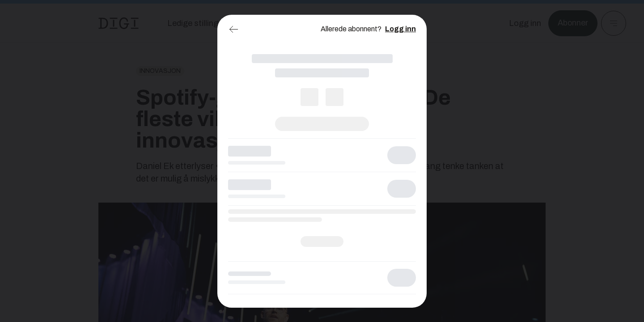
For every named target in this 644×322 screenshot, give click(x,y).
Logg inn (400, 29)
